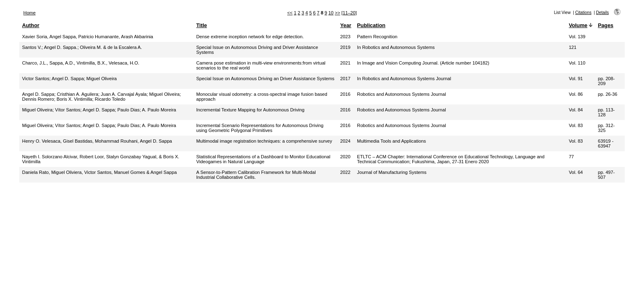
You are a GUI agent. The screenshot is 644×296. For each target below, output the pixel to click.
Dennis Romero (38, 99)
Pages (606, 25)
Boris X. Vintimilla (75, 99)
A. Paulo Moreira (159, 110)
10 (331, 13)
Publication (371, 25)
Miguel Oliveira (101, 79)
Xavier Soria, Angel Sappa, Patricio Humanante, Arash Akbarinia (88, 37)
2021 (345, 63)
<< (290, 13)
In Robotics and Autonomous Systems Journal (404, 79)
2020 (345, 157)
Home (30, 13)
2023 (345, 37)
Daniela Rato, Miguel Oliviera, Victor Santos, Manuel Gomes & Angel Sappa (100, 172)
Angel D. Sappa (68, 79)
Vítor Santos (68, 110)
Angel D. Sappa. (61, 47)
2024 (345, 141)
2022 (345, 172)
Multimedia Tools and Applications (391, 141)
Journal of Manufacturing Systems (392, 172)
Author (31, 25)
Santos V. (32, 47)
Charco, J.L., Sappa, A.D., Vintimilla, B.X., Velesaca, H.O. (81, 63)
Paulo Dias (129, 110)
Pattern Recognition (377, 37)
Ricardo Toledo (110, 99)
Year (346, 25)
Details (602, 13)
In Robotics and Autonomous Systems (396, 47)
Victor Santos (36, 79)
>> (337, 13)
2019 (345, 47)
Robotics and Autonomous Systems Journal (401, 94)
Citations (583, 13)
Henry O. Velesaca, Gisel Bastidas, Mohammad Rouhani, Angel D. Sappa (97, 141)
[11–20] (349, 13)
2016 (345, 94)
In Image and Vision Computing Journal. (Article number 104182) (423, 63)
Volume (578, 25)
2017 (345, 79)
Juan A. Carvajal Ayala (124, 94)
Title (202, 25)
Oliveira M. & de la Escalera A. (111, 47)
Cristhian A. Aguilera (77, 94)
